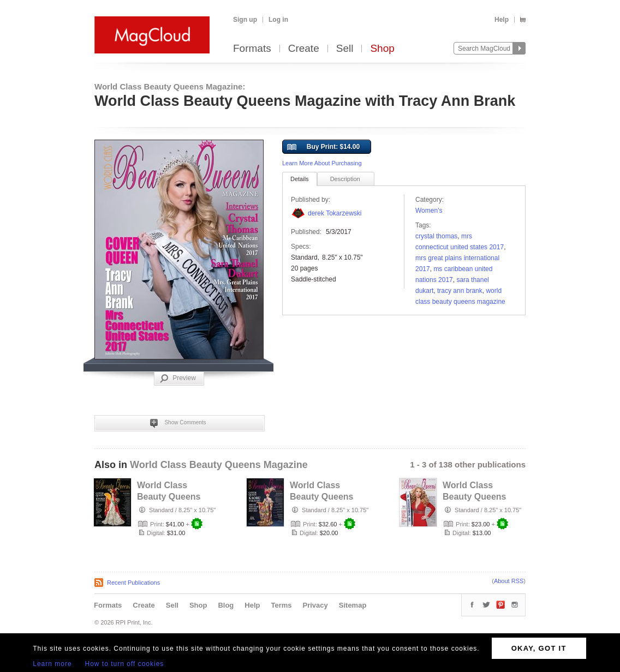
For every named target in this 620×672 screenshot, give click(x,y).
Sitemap (353, 605)
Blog (226, 605)
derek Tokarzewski (335, 213)
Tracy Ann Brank (460, 291)
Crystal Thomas (436, 236)
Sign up (245, 20)
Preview (178, 379)
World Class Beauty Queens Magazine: (170, 86)
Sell (345, 49)
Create (304, 49)
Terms (281, 605)
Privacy (315, 605)
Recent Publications (133, 583)
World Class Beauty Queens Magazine (219, 465)
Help (502, 20)
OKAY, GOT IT (539, 648)
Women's (429, 211)
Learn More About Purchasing (322, 163)
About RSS (509, 581)
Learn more (52, 664)
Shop (382, 49)
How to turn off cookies (125, 664)
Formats (252, 49)
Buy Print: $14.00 (323, 147)
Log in (278, 20)
